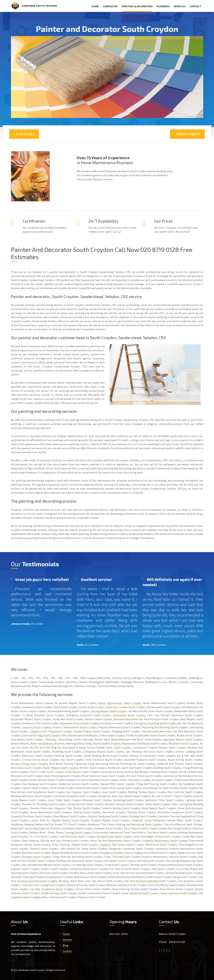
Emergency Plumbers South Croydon (121, 853)
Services (180, 6)
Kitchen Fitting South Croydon (29, 764)
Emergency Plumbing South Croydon (155, 723)
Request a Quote (187, 134)
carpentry (43, 325)
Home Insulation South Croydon (140, 893)
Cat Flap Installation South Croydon (52, 889)
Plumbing (163, 6)
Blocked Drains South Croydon (114, 836)
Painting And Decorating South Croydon (139, 824)
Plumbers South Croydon (36, 857)
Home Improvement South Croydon (120, 703)
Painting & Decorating (137, 6)
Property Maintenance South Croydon (165, 841)
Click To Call (24, 134)
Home (95, 6)
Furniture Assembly (147, 881)
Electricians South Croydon (129, 715)
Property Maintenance (124, 743)
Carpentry (110, 6)
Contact (195, 6)
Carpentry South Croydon (36, 727)
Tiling (91, 764)
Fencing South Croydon (78, 832)
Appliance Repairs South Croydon (183, 739)
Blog (66, 945)
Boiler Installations (42, 743)
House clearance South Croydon (179, 893)
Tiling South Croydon (60, 731)
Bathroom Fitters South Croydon (80, 723)
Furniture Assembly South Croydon (37, 881)
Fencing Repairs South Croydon (109, 711)
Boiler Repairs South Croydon (61, 768)
